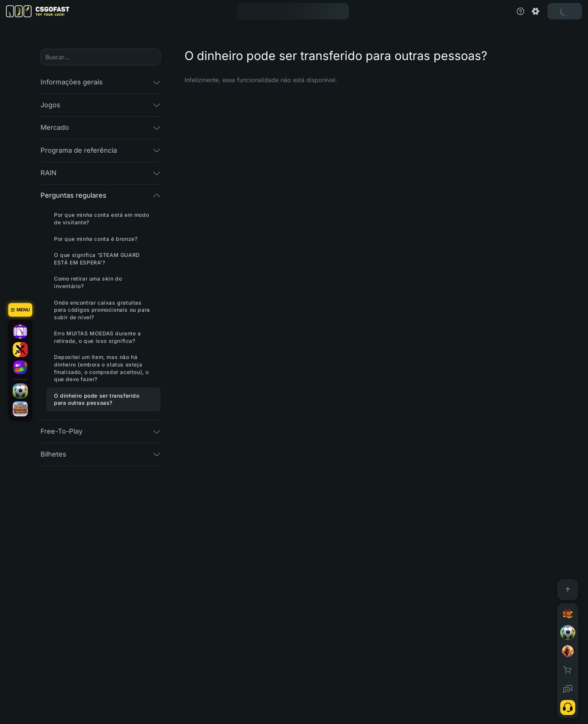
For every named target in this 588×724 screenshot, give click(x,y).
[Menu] (20, 310)
